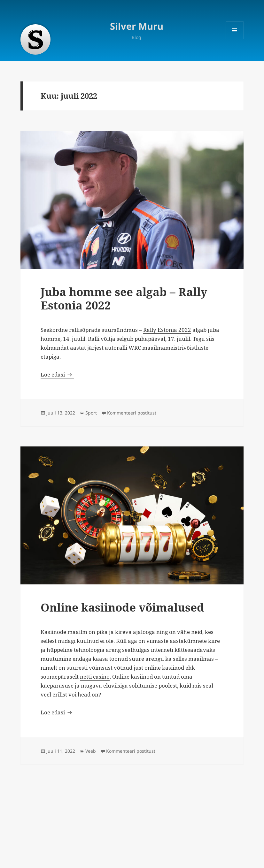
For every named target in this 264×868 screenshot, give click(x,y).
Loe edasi (57, 374)
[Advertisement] (132, 817)
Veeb (91, 751)
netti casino (95, 677)
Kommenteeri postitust (132, 413)
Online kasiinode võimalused (122, 607)
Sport (91, 413)
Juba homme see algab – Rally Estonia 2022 (124, 298)
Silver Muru (137, 26)
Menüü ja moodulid (235, 39)
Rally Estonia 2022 (167, 330)
